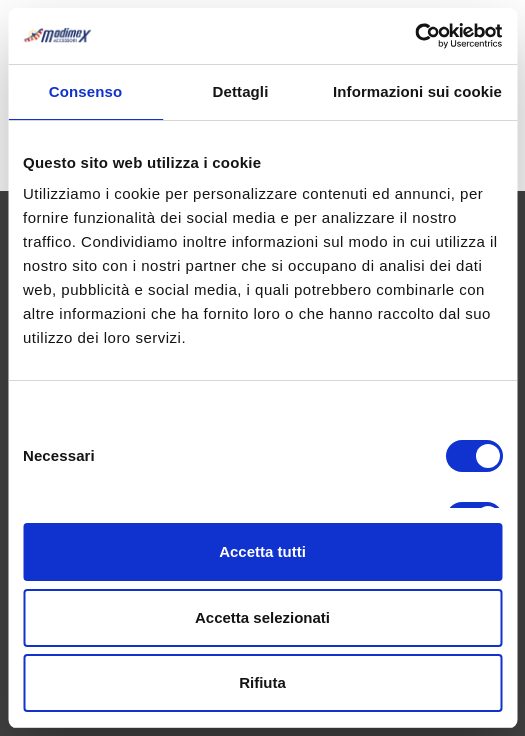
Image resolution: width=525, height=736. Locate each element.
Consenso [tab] (85, 91)
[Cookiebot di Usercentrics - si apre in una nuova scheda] (414, 36)
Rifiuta (262, 682)
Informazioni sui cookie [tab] (417, 91)
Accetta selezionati (262, 617)
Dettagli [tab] (241, 91)
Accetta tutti (262, 551)
